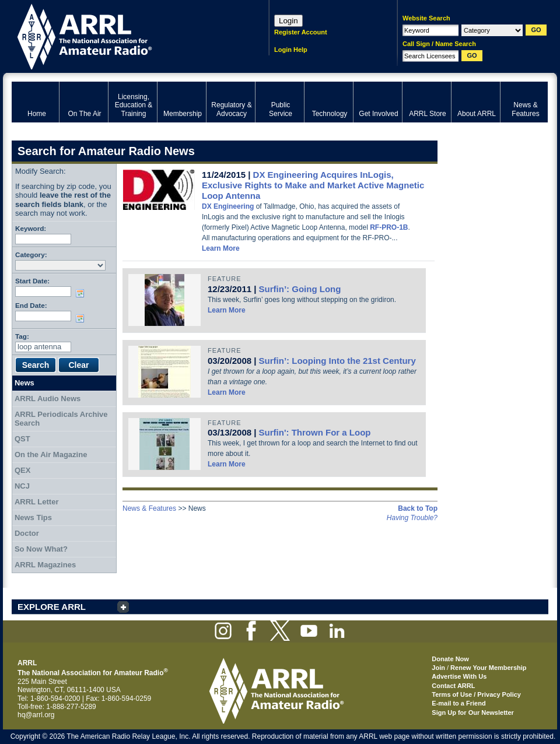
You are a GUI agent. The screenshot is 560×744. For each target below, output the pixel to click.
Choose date (82, 293)
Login (288, 21)
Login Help (291, 50)
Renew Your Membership (488, 668)
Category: (31, 255)
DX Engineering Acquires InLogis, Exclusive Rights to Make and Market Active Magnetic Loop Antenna (313, 185)
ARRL (125, 35)
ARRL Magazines (45, 565)
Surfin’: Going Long (300, 289)
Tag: (22, 336)
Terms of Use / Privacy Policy (476, 694)
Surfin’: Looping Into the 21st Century (337, 361)
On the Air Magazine (51, 455)
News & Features (149, 508)
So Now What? (41, 549)
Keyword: (31, 228)
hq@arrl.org (36, 715)
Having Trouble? (412, 518)
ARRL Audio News (48, 399)
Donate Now (450, 659)
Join (438, 668)
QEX (22, 470)
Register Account (301, 32)
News (24, 383)
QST (22, 439)
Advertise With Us (459, 676)
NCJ (22, 486)
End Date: (31, 305)
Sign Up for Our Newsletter (473, 713)
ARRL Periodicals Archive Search (61, 419)
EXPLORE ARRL (52, 607)
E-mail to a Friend (459, 703)
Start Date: (32, 281)
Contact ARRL (453, 686)
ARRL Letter (37, 502)
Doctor (27, 533)
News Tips (33, 517)
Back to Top (418, 508)
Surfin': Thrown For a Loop (315, 432)
